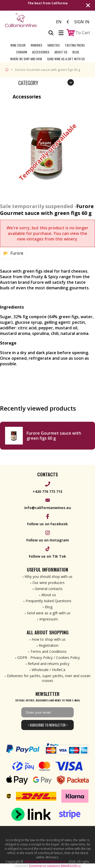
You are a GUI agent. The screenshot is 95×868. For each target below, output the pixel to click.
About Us (61, 52)
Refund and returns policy (49, 664)
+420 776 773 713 (48, 491)
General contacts (49, 589)
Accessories (41, 52)
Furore (17, 253)
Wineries (36, 45)
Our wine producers (49, 583)
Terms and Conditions (49, 651)
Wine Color (18, 45)
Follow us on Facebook (48, 524)
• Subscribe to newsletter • (48, 725)
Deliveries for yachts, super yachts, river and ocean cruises (49, 678)
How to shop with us (49, 639)
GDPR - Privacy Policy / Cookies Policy (49, 658)
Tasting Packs (75, 45)
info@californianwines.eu (48, 508)
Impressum (49, 619)
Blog (76, 52)
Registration (49, 645)
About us (49, 595)
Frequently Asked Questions (49, 601)
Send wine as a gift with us (66, 59)
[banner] (25, 20)
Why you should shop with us (49, 577)
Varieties (54, 45)
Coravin (22, 52)
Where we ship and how (26, 59)
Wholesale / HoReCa (49, 670)
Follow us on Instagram (48, 540)
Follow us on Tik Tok (48, 556)
